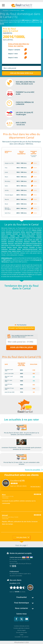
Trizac (9, 251)
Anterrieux (11, 241)
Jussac (6, 172)
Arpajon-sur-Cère (9, 163)
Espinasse (27, 241)
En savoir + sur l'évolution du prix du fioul (22, 328)
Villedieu (13, 236)
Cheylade (32, 247)
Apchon (26, 247)
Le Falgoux (11, 240)
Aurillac (7, 190)
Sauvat (15, 247)
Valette (14, 251)
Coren (3, 232)
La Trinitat (12, 245)
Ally (19, 236)
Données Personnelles (22, 632)
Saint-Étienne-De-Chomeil (30, 249)
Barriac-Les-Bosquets (28, 236)
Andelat (39, 230)
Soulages (9, 234)
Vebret (20, 247)
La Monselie (36, 245)
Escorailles (12, 238)
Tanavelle (15, 234)
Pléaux (17, 238)
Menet (19, 249)
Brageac (39, 236)
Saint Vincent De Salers (32, 240)
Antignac (18, 245)
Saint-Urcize (5, 245)
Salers (6, 186)
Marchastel (12, 249)
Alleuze (34, 230)
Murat (6, 204)
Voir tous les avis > (35, 486)
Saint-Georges (37, 232)
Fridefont (34, 241)
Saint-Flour (8, 213)
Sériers (3, 234)
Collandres (4, 249)
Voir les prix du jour (21, 347)
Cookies (21, 635)
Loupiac (28, 238)
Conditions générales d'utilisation (21, 628)
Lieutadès (4, 243)
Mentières (9, 232)
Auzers (23, 245)
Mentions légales (21, 630)
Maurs (6, 177)
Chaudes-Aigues (9, 195)
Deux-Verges (19, 241)
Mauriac (7, 199)
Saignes (9, 247)
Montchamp (16, 232)
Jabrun (39, 241)
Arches (18, 251)
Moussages (19, 240)
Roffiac (23, 232)
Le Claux (39, 247)
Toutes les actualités (33, 470)
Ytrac (6, 168)
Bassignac (29, 245)
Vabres (33, 234)
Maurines (11, 243)
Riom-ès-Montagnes (8, 208)
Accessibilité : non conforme (21, 637)
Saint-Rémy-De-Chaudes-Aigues (32, 243)
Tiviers (28, 234)
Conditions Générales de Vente (22, 626)
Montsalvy (8, 181)
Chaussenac (5, 238)
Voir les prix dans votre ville (22, 73)
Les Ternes (22, 234)
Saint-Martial (18, 243)
